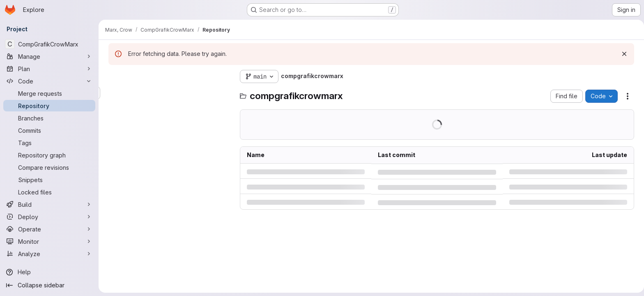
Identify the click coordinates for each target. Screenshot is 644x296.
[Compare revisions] (49, 167)
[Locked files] (49, 192)
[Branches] (49, 118)
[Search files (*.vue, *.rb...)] (168, 93)
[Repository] (49, 106)
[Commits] (49, 130)
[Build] (49, 204)
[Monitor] (49, 241)
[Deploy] (49, 217)
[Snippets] (49, 180)
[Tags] (49, 143)
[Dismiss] (623, 54)
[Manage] (49, 56)
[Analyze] (49, 254)
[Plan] (49, 69)
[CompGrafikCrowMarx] (49, 44)
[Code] (49, 81)
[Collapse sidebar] (49, 285)
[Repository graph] (49, 155)
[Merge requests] (49, 93)
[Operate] (49, 229)
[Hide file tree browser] (113, 76)
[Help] (49, 272)
